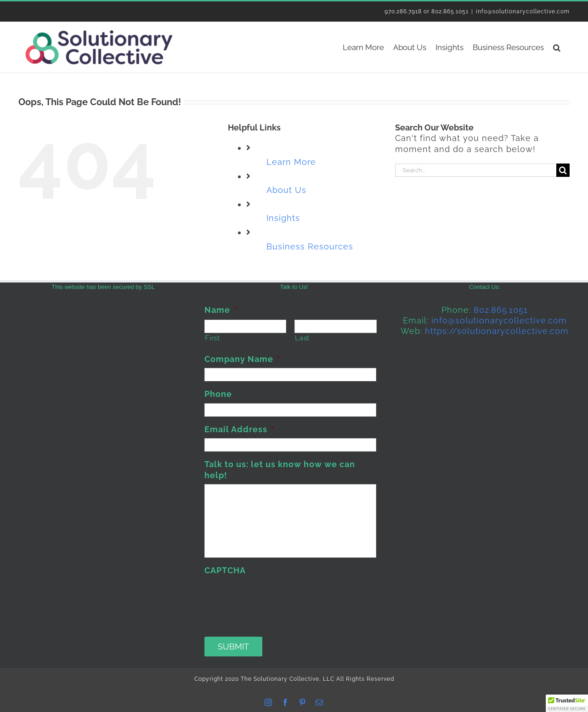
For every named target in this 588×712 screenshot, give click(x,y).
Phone (218, 394)
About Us (286, 190)
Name (221, 310)
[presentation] (274, 597)
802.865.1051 (501, 310)
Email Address (239, 429)
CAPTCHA (225, 570)
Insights (283, 218)
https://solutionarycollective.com (497, 331)
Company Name (242, 359)
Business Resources (310, 246)
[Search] (563, 170)
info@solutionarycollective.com (523, 11)
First (212, 338)
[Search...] (476, 170)
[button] (557, 47)
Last (302, 338)
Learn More (291, 162)
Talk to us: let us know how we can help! (280, 469)
